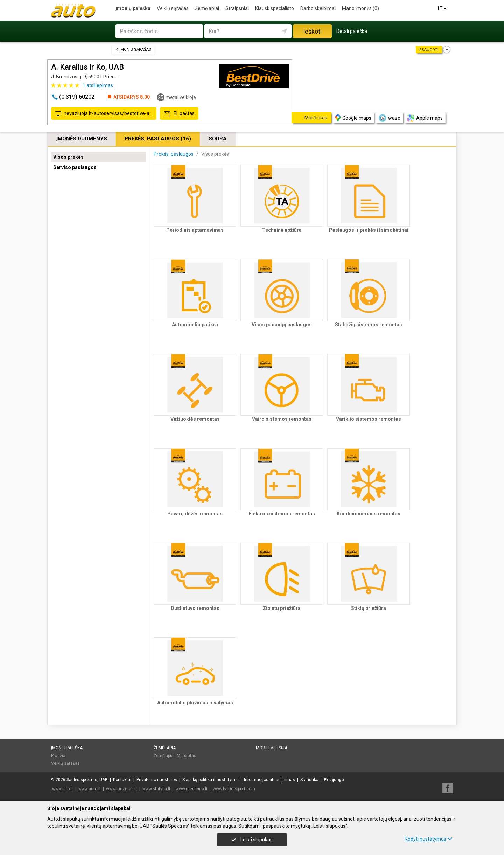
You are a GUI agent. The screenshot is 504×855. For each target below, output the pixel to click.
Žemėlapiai (207, 8)
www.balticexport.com (234, 789)
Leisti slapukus (252, 840)
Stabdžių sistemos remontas (369, 325)
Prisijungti (334, 780)
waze (389, 118)
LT (443, 8)
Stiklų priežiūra (369, 608)
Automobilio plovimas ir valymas (195, 703)
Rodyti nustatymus (428, 839)
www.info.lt (63, 789)
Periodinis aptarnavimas (195, 230)
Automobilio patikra (195, 325)
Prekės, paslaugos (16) (158, 139)
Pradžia (58, 756)
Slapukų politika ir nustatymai (211, 780)
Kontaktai (122, 780)
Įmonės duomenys (82, 139)
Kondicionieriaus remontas (369, 514)
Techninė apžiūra (282, 230)
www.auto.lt (90, 789)
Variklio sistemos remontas (369, 419)
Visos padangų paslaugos (282, 325)
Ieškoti (312, 31)
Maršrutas (187, 756)
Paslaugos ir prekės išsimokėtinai (369, 230)
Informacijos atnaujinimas (269, 780)
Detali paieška (352, 31)
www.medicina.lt (192, 789)
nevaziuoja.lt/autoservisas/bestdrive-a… (104, 114)
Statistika (309, 780)
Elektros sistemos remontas (282, 514)
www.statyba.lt (156, 789)
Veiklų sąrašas (173, 8)
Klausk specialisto (275, 8)
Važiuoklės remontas (195, 419)
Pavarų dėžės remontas (195, 514)
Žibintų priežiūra (282, 608)
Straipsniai (237, 8)
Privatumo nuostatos (157, 780)
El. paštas (179, 114)
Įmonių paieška (133, 8)
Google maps (353, 118)
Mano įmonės (360, 8)
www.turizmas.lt (122, 789)
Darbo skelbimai (318, 8)
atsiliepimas (98, 85)
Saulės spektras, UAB (87, 780)
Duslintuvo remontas (195, 608)
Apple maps (425, 118)
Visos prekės (68, 157)
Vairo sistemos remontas (282, 419)
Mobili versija (272, 748)
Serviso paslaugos (75, 167)
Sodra (218, 139)
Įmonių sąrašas (133, 50)
